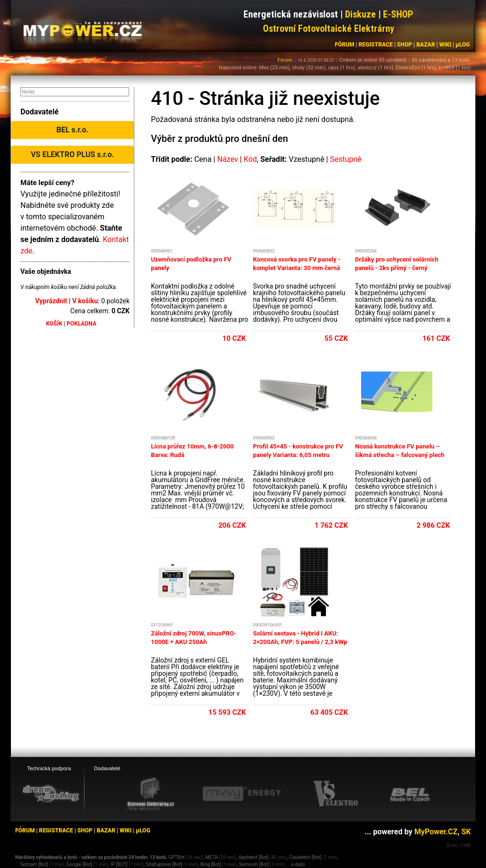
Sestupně (346, 159)
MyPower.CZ (436, 832)
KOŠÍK (54, 324)
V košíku (85, 301)
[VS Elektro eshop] (336, 794)
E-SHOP (398, 14)
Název (227, 159)
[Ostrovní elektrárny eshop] (151, 794)
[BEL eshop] (410, 794)
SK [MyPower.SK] (466, 832)
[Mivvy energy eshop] (242, 793)
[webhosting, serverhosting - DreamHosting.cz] (51, 793)
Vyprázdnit (51, 301)
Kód (250, 159)
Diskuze (360, 14)
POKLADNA (81, 324)
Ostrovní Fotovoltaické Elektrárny (329, 28)
